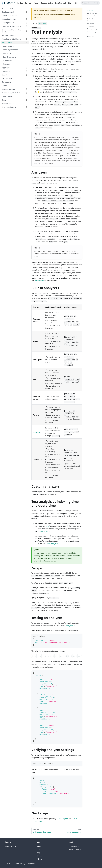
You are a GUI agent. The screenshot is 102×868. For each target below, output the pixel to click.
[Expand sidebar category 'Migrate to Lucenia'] (27, 107)
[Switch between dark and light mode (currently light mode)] (76, 3)
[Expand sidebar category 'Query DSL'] (27, 71)
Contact (40, 856)
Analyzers (90, 10)
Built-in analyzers (92, 13)
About (36, 3)
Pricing (20, 3)
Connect (28, 3)
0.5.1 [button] (70, 3)
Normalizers (39, 281)
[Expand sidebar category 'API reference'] (27, 78)
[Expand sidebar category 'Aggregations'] (27, 68)
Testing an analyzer (93, 29)
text (47, 526)
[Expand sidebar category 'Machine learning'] (27, 89)
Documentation (47, 3)
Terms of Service (75, 849)
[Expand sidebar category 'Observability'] (27, 96)
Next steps (90, 37)
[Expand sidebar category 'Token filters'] (27, 61)
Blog (38, 853)
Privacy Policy (74, 846)
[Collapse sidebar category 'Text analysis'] (27, 43)
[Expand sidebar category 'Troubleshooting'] (27, 104)
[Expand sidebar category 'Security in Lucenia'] (27, 35)
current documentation (65, 15)
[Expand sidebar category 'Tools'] (27, 100)
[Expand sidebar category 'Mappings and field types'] (27, 39)
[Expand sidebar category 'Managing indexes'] (27, 19)
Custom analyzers (93, 16)
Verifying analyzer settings (93, 33)
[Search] (90, 3)
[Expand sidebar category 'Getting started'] (27, 12)
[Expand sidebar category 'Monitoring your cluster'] (27, 93)
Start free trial (60, 3)
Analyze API (70, 626)
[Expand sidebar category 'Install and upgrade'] (27, 16)
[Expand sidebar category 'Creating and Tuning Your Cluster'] (27, 31)
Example (91, 26)
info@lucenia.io (11, 846)
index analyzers (62, 819)
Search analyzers (52, 544)
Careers (40, 849)
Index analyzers (43, 531)
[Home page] (33, 23)
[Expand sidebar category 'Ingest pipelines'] (27, 23)
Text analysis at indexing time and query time (93, 21)
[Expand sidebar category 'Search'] (27, 75)
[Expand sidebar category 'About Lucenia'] (27, 8)
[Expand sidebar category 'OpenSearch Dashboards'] (27, 26)
